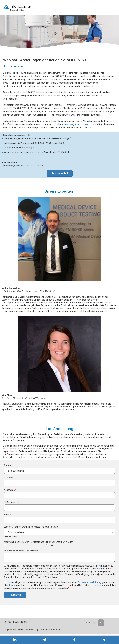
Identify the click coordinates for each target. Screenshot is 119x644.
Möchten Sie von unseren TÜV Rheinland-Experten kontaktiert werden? (39, 542)
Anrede (8, 465)
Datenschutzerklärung (90, 582)
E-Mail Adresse (12, 502)
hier (99, 569)
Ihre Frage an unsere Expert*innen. (21, 551)
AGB (42, 630)
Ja (8, 546)
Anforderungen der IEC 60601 (77, 124)
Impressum (10, 630)
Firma (7, 515)
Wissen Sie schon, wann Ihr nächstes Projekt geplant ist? (32, 527)
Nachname (10, 490)
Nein (51, 546)
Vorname (9, 478)
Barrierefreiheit (53, 630)
